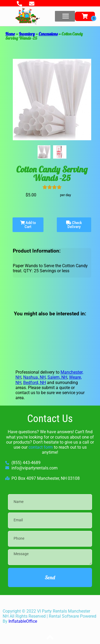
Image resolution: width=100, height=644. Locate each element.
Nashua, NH (34, 377)
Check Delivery (74, 225)
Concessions (48, 34)
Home (10, 34)
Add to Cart (28, 225)
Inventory (27, 34)
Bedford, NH (35, 383)
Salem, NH (57, 377)
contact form (41, 447)
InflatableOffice (23, 621)
